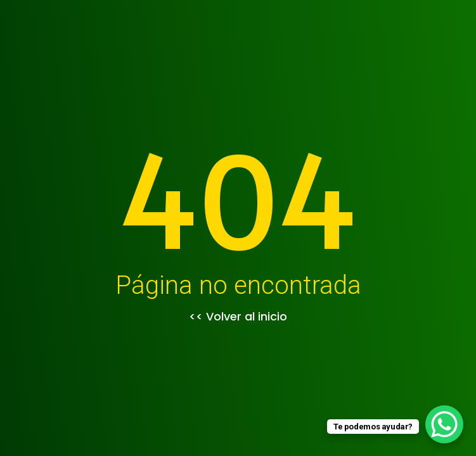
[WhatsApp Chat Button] (444, 424)
